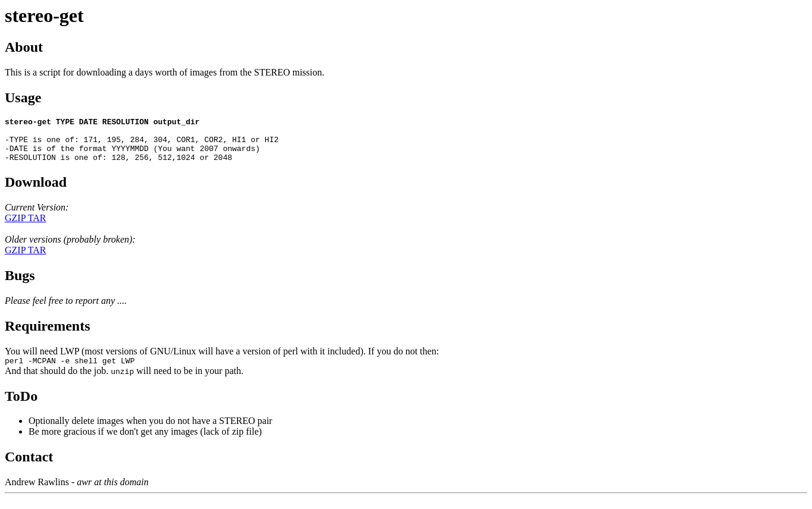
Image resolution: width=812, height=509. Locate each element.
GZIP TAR (25, 227)
